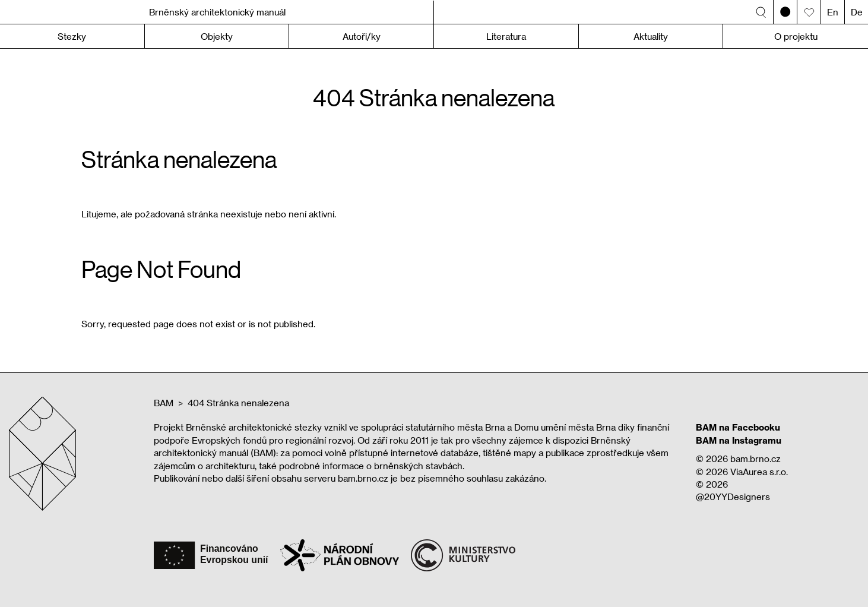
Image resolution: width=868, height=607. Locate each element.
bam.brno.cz (755, 459)
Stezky (72, 36)
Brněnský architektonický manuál (217, 12)
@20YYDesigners (733, 497)
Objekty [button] (217, 36)
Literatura (506, 36)
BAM (164, 403)
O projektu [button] (796, 36)
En (833, 12)
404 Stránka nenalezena (238, 403)
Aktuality (651, 36)
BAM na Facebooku (738, 427)
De (857, 12)
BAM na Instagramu (739, 440)
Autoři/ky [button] (362, 36)
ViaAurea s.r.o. (759, 472)
